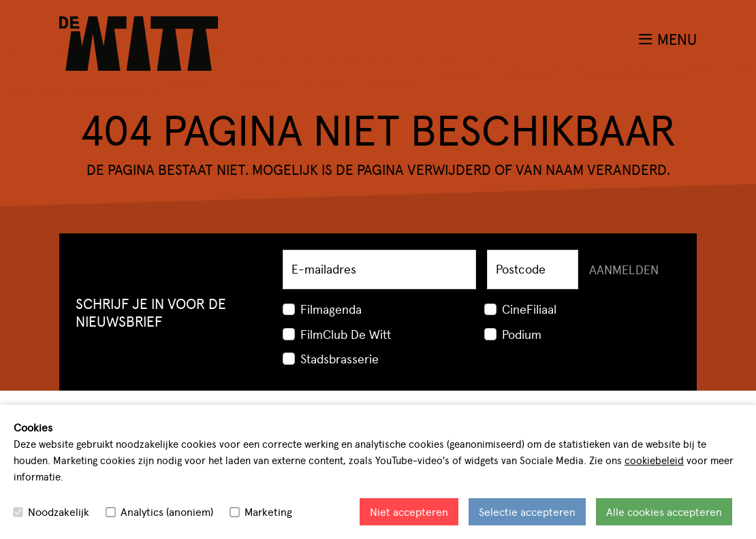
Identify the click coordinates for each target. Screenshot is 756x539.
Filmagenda (331, 309)
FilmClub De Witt (346, 334)
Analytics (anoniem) (167, 511)
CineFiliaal (529, 309)
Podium (522, 334)
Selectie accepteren (527, 511)
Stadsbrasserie (340, 358)
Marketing (268, 511)
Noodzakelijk (59, 511)
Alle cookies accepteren (664, 511)
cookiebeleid (654, 460)
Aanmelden (624, 269)
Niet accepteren (409, 511)
